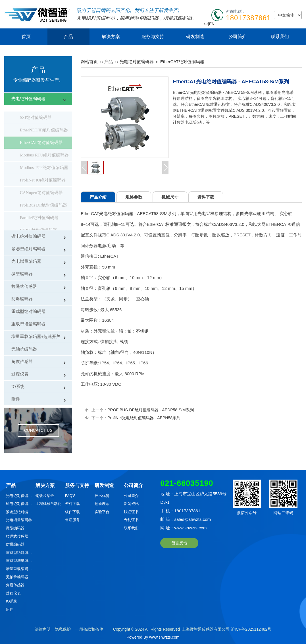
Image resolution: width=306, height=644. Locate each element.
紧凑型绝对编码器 (28, 249)
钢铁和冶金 (45, 496)
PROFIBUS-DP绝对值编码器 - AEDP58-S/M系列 (150, 410)
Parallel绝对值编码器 (39, 211)
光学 (249, 213)
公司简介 (238, 37)
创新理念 (102, 504)
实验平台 (102, 512)
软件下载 (72, 512)
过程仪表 (20, 374)
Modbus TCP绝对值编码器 (44, 161)
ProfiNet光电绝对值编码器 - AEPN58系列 (144, 418)
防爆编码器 (22, 299)
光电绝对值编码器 (96, 18)
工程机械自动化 (48, 504)
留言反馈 (179, 543)
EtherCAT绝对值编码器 (41, 136)
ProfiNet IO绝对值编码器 (43, 174)
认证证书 (131, 512)
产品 (68, 37)
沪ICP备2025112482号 (251, 629)
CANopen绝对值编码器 (41, 186)
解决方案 (111, 37)
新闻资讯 (131, 504)
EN (212, 24)
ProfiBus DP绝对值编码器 (43, 199)
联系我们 (280, 37)
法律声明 (43, 629)
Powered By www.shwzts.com (153, 637)
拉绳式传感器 (24, 286)
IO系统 (18, 387)
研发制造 (195, 37)
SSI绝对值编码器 (36, 111)
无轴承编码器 (24, 349)
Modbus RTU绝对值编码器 (44, 149)
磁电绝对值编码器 (139, 18)
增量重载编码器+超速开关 (36, 337)
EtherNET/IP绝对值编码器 (44, 124)
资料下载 (72, 504)
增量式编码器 (178, 18)
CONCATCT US (38, 430)
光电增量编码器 (26, 261)
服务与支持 (153, 37)
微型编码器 (22, 274)
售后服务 (72, 520)
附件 (16, 399)
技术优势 (102, 496)
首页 (26, 37)
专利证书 (131, 520)
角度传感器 (22, 362)
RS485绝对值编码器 (38, 224)
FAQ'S (70, 496)
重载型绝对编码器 (28, 311)
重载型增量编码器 (28, 324)
